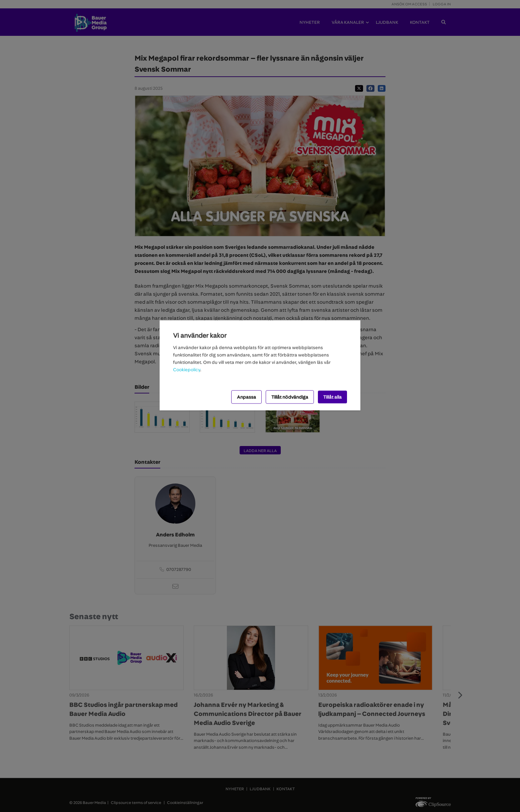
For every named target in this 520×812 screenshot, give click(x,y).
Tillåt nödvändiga (290, 397)
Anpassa (246, 397)
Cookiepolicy (187, 369)
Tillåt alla (332, 397)
